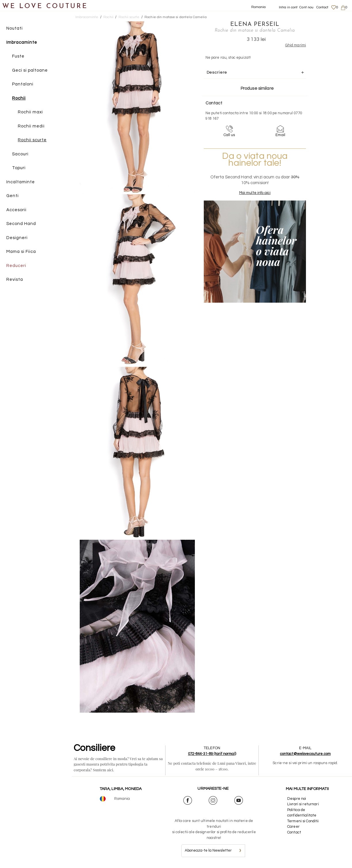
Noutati (15, 28)
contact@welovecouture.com (305, 754)
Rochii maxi (30, 112)
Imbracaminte (22, 42)
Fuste (18, 56)
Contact (322, 7)
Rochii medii (31, 126)
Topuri (19, 168)
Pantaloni (23, 84)
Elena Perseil (255, 24)
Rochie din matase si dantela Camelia (176, 17)
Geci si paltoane (30, 70)
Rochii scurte (32, 140)
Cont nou (306, 7)
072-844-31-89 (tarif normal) (212, 754)
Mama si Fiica (21, 252)
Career (293, 827)
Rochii (19, 98)
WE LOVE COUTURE (45, 6)
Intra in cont (288, 7)
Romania (259, 7)
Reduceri (16, 266)
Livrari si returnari (303, 804)
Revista (15, 280)
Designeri (17, 238)
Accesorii (16, 210)
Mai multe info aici (255, 193)
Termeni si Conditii (303, 821)
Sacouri (20, 154)
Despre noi (297, 799)
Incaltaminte (21, 182)
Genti (13, 196)
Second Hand (21, 224)
